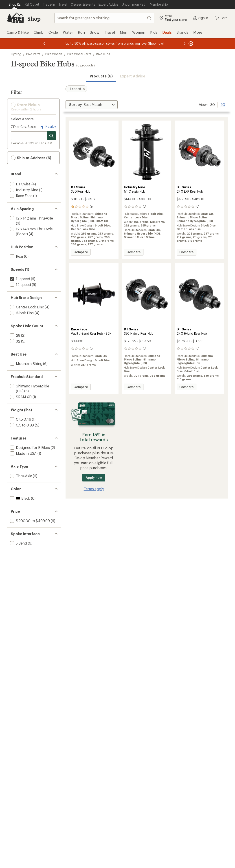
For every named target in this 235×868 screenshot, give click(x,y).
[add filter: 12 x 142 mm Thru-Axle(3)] (31, 218)
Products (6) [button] (101, 76)
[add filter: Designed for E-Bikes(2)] (30, 447)
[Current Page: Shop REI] (15, 4)
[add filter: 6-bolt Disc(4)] (21, 313)
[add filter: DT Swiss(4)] (20, 184)
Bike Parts (33, 54)
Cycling (16, 54)
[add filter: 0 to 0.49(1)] (20, 419)
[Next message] (184, 44)
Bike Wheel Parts (79, 54)
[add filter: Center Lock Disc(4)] (26, 307)
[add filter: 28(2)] (15, 335)
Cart (221, 18)
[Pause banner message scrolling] (190, 44)
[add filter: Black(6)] (20, 498)
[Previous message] (44, 44)
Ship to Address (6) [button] (31, 158)
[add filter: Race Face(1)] (21, 196)
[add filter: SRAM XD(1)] (20, 397)
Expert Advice (133, 76)
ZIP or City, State (23, 127)
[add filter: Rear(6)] (16, 256)
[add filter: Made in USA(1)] (23, 453)
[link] (94, 152)
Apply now (94, 478)
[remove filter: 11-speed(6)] (20, 279)
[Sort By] (92, 105)
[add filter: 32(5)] (15, 341)
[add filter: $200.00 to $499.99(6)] (30, 521)
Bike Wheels (54, 54)
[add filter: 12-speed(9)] (20, 285)
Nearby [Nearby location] (48, 127)
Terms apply (94, 489)
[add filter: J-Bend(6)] (18, 543)
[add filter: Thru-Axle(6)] (21, 476)
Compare (81, 253)
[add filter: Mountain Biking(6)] (26, 364)
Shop (34, 19)
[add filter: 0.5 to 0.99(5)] (22, 425)
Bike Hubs (103, 54)
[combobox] (104, 18)
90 (223, 104)
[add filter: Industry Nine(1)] (24, 190)
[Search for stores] (51, 136)
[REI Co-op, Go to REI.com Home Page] (15, 18)
